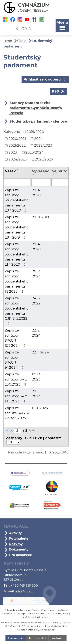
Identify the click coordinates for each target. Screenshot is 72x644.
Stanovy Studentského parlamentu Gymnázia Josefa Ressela (36, 108)
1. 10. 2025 (40, 408)
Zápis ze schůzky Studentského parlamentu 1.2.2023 (17, 281)
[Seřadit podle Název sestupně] (18, 171)
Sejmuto (60, 171)
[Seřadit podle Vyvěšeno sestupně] (34, 176)
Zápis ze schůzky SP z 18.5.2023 (16, 396)
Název (10, 171)
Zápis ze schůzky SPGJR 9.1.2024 (15, 360)
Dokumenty (19, 549)
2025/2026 (44, 159)
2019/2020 (35, 132)
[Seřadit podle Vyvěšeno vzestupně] (34, 175)
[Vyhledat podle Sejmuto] (60, 183)
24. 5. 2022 (36, 301)
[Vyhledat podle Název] (17, 183)
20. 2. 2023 (36, 274)
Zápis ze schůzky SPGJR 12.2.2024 (16, 338)
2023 (13, 152)
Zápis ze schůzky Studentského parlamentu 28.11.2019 (17, 227)
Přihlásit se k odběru (45, 79)
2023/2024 (34, 152)
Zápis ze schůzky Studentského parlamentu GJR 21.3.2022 (17, 311)
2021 (38, 139)
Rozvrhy (16, 544)
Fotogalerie (19, 539)
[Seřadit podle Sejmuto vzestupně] (54, 175)
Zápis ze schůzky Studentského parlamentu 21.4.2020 (17, 254)
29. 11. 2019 (40, 217)
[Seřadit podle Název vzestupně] (18, 169)
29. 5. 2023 (36, 394)
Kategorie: (12, 132)
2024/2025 (18, 159)
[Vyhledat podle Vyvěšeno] (41, 183)
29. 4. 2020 (36, 193)
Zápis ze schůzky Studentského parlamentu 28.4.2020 (17, 200)
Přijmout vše (16, 638)
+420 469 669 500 (24, 585)
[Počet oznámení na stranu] (13, 442)
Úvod (8, 41)
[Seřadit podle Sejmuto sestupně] (54, 176)
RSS (58, 91)
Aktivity (15, 533)
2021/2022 (17, 145)
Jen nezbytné (37, 638)
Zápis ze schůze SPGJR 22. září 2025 (17, 415)
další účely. (44, 617)
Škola (22, 41)
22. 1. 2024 (40, 352)
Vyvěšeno (41, 171)
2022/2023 (43, 145)
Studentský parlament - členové (38, 121)
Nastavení (58, 638)
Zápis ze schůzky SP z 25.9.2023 (16, 379)
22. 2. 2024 (36, 333)
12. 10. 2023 (36, 377)
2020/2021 (17, 139)
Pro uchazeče (21, 555)
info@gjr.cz (24, 591)
